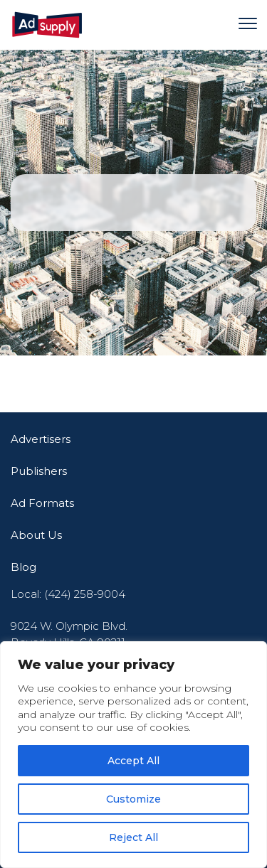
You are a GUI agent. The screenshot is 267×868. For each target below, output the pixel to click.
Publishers (39, 471)
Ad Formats (42, 503)
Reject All (133, 837)
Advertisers (41, 439)
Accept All (133, 761)
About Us (36, 535)
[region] (133, 755)
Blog (23, 567)
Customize (133, 799)
